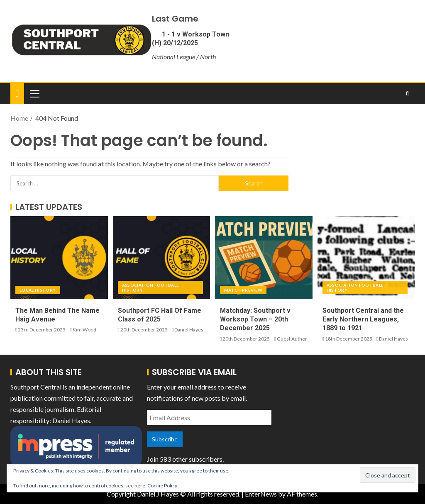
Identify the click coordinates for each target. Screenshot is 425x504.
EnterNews (261, 494)
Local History (38, 290)
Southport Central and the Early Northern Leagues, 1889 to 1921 (363, 319)
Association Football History (150, 287)
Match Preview (243, 290)
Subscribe (165, 439)
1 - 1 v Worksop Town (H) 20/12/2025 (191, 39)
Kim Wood (84, 330)
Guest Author (292, 339)
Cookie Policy (162, 486)
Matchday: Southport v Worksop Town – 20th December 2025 (255, 319)
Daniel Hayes (189, 330)
